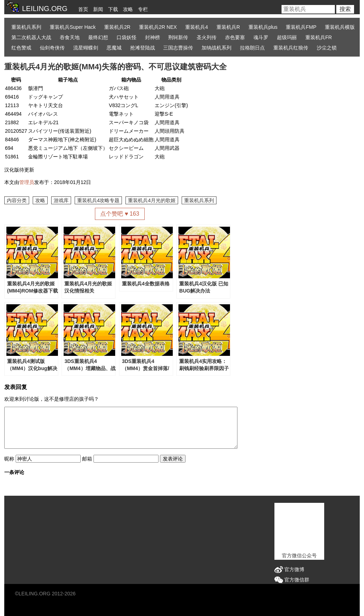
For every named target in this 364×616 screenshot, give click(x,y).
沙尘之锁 (327, 48)
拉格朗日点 (252, 48)
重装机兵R (228, 27)
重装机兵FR (319, 37)
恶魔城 (114, 48)
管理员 (27, 182)
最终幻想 (98, 37)
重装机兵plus (263, 27)
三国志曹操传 (178, 48)
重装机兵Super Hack (73, 27)
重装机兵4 (197, 27)
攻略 (128, 9)
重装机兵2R (117, 27)
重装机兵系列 (26, 27)
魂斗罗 (261, 37)
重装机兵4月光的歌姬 (152, 200)
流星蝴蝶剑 (86, 48)
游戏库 (61, 200)
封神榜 (152, 37)
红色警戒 (21, 48)
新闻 (98, 9)
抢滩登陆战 (143, 48)
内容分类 (17, 200)
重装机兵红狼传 (291, 48)
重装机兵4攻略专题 (98, 200)
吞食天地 (70, 37)
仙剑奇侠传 (52, 48)
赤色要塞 (235, 37)
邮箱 (87, 459)
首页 (83, 9)
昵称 (9, 459)
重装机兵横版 (340, 27)
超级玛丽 (287, 37)
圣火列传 (207, 37)
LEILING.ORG (34, 594)
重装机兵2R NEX (158, 27)
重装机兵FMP (301, 27)
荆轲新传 (178, 37)
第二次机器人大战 (31, 37)
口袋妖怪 (127, 37)
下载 (113, 9)
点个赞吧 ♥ (120, 214)
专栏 (143, 9)
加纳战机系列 (216, 48)
